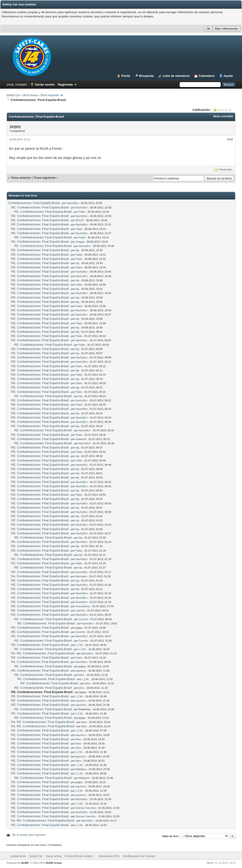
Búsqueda (146, 76)
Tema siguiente (45, 178)
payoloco (81, 671)
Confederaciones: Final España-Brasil (34, 203)
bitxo (81, 675)
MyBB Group (54, 863)
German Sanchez (86, 808)
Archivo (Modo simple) (79, 856)
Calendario (207, 76)
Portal (126, 76)
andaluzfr (81, 439)
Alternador (81, 576)
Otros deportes (50, 95)
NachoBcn (73, 203)
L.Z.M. (79, 645)
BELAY (80, 220)
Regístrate (65, 85)
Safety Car (13, 95)
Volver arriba (54, 856)
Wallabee (81, 769)
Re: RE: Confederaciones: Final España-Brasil (43, 653)
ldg (77, 250)
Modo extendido (223, 116)
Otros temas (30, 95)
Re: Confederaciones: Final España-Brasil (40, 576)
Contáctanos (18, 856)
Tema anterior (21, 178)
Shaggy (80, 242)
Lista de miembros (176, 76)
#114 (230, 139)
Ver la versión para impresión (29, 835)
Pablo (82, 212)
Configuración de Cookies (139, 856)
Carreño (80, 611)
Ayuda (228, 76)
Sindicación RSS (109, 856)
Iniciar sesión (45, 85)
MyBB (25, 863)
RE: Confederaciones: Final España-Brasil (40, 207)
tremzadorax (83, 606)
